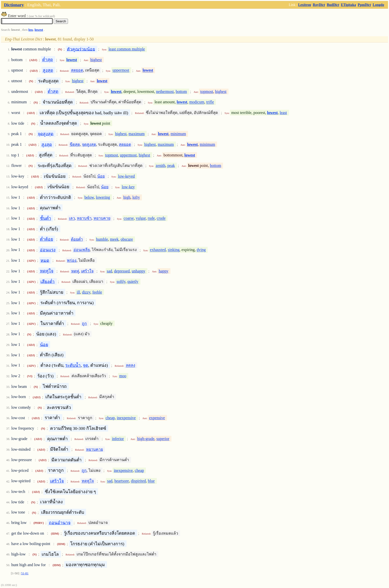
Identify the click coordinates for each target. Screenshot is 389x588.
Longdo (378, 5)
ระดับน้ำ (73, 365)
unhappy (139, 271)
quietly (133, 281)
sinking (174, 250)
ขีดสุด (75, 144)
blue (151, 481)
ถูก (84, 323)
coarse (129, 218)
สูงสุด (48, 70)
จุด (85, 365)
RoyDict (319, 5)
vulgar (141, 218)
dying (201, 250)
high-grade (146, 439)
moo (123, 376)
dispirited (138, 481)
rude (151, 218)
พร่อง (72, 260)
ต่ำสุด (48, 60)
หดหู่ (75, 271)
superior (163, 439)
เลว (72, 218)
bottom (181, 92)
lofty (136, 197)
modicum (197, 102)
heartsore (122, 481)
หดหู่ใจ (47, 271)
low (31, 30)
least (283, 113)
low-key (128, 187)
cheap (110, 418)
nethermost (165, 92)
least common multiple (127, 49)
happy (164, 271)
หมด (45, 260)
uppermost (121, 70)
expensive (157, 418)
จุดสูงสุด (46, 134)
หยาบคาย (102, 218)
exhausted (158, 250)
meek (114, 239)
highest (96, 60)
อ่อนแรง (48, 250)
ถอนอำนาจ (60, 522)
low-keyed (127, 176)
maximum (137, 134)
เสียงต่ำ (48, 281)
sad (109, 271)
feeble (97, 292)
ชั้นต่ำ (46, 218)
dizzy (86, 292)
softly (121, 281)
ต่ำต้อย (47, 239)
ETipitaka (348, 5)
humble (102, 239)
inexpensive (126, 418)
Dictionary (14, 5)
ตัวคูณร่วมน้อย (81, 49)
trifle (210, 102)
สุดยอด (77, 70)
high (127, 197)
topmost (207, 92)
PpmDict (364, 5)
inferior (118, 439)
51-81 (25, 573)
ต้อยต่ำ (77, 239)
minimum (178, 134)
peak (171, 165)
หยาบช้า (84, 218)
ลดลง (130, 365)
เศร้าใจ (87, 271)
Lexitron (305, 5)
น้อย (101, 176)
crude (161, 218)
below (89, 197)
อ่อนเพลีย (82, 250)
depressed (122, 271)
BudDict (333, 5)
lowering (103, 197)
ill (78, 292)
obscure (127, 239)
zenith (160, 165)
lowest (39, 30)
